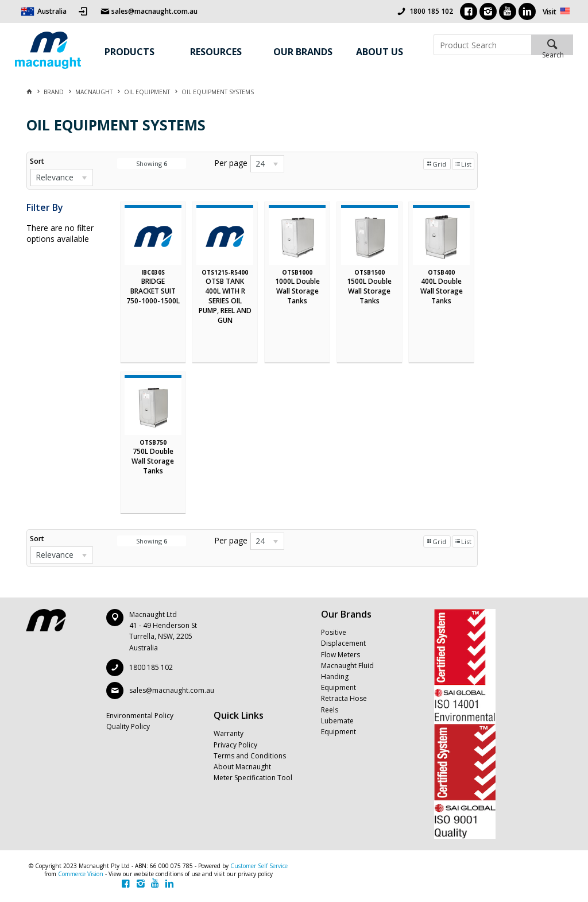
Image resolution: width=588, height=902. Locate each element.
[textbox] (482, 45)
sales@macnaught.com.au (172, 690)
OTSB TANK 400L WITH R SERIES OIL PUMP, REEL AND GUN (225, 301)
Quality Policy (128, 726)
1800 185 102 (431, 11)
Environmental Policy (140, 716)
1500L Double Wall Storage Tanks (369, 291)
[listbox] (61, 178)
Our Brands (303, 52)
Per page (231, 163)
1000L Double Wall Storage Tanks (297, 291)
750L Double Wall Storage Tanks (153, 461)
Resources (216, 52)
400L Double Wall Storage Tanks (442, 291)
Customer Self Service (259, 866)
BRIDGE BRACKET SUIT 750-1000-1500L (153, 291)
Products (129, 52)
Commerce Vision (81, 874)
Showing (152, 163)
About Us (380, 52)
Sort (37, 161)
